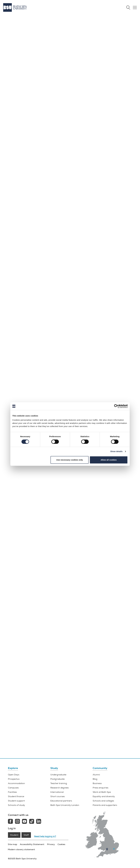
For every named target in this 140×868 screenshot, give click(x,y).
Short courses (58, 796)
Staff (26, 835)
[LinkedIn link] (39, 822)
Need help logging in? (45, 836)
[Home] (15, 7)
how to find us (92, 300)
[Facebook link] (10, 822)
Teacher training (59, 783)
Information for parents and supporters (23, 303)
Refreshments (79, 315)
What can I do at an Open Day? (19, 293)
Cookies (61, 844)
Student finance (16, 796)
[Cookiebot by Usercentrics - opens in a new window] (116, 406)
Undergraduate (58, 775)
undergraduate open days (26, 513)
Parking (76, 310)
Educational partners (61, 801)
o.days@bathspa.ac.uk (70, 673)
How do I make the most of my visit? (21, 298)
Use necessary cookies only (70, 460)
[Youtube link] (24, 822)
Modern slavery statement (22, 849)
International (57, 792)
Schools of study (16, 805)
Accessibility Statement (32, 844)
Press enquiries (100, 788)
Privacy (51, 844)
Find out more (53, 75)
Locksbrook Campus (85, 288)
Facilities (14, 737)
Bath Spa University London (65, 805)
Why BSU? (48, 737)
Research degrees (60, 788)
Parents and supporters (105, 805)
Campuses (13, 788)
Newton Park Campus (86, 281)
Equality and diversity (104, 796)
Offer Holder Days (118, 740)
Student (14, 835)
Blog (95, 779)
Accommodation (16, 783)
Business (97, 783)
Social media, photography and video (91, 320)
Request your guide (86, 744)
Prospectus (14, 779)
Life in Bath (20, 610)
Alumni (96, 775)
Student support (16, 801)
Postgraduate (57, 779)
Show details (116, 451)
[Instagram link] (17, 822)
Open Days (14, 775)
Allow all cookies (109, 460)
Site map (13, 844)
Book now (86, 74)
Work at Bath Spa (102, 792)
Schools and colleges (103, 801)
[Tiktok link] (32, 822)
